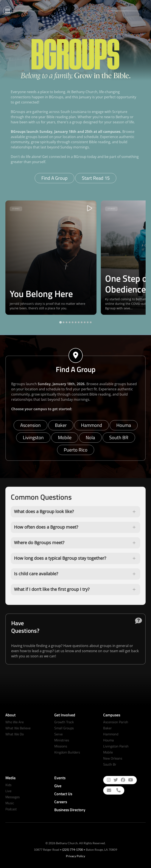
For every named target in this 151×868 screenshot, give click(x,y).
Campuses (112, 715)
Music (10, 803)
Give (58, 786)
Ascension (30, 425)
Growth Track (64, 722)
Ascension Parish (116, 722)
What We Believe (18, 728)
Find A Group (54, 178)
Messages (12, 797)
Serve (58, 734)
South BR (119, 437)
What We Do (15, 734)
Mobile (65, 437)
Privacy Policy (75, 856)
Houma (124, 425)
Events (60, 778)
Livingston (33, 437)
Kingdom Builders (67, 752)
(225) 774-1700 (73, 850)
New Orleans (113, 758)
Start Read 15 (96, 178)
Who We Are (15, 722)
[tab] (60, 322)
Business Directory (70, 810)
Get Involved (65, 715)
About (10, 715)
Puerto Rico (76, 450)
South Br (110, 764)
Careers (61, 802)
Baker (61, 425)
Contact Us (63, 794)
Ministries (62, 740)
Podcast (11, 809)
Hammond (92, 425)
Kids (8, 785)
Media (10, 778)
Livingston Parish (116, 746)
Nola (90, 437)
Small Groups (64, 728)
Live (8, 791)
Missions (61, 746)
